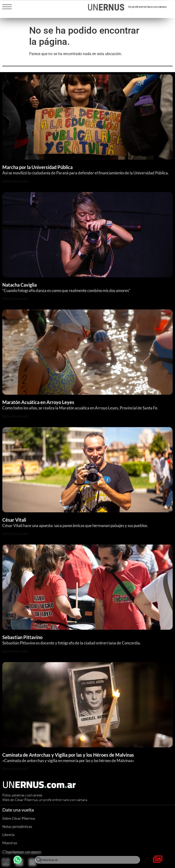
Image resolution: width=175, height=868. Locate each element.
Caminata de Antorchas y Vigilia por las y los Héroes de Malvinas (69, 755)
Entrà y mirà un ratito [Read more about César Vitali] (15, 534)
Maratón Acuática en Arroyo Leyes (38, 402)
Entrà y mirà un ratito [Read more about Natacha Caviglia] (15, 299)
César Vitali (14, 520)
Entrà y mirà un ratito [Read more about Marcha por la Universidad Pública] (15, 181)
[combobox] (87, 860)
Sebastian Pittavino (22, 637)
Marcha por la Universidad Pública (37, 167)
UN (106, 7)
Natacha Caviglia (19, 285)
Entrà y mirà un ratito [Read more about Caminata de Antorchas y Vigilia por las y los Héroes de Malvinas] (15, 769)
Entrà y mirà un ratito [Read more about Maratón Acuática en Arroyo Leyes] (15, 416)
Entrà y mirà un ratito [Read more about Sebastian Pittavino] (15, 651)
